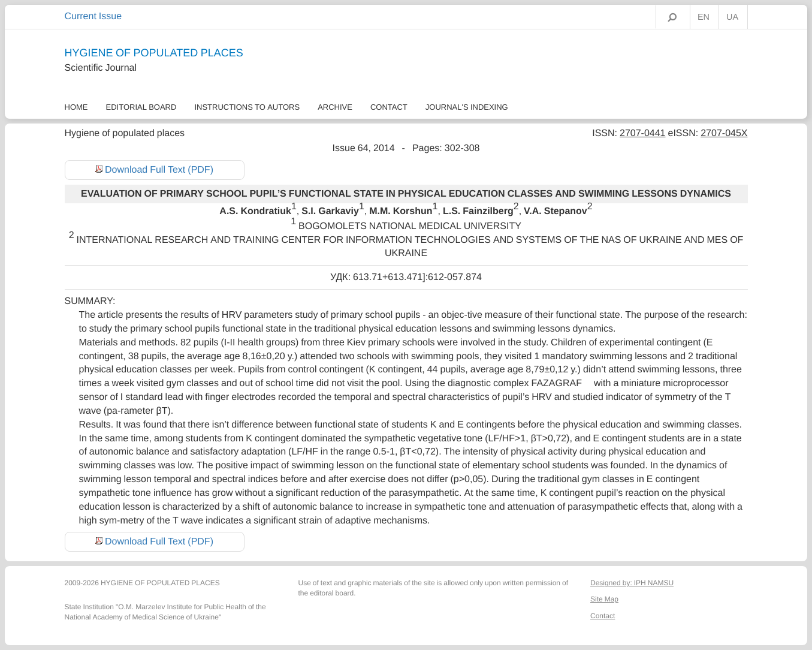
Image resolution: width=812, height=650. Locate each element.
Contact (389, 107)
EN (704, 17)
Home (76, 107)
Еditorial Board (141, 107)
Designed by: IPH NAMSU (632, 583)
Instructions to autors (247, 107)
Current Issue (93, 16)
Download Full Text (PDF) (159, 170)
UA (732, 17)
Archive (335, 107)
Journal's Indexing (467, 107)
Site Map (604, 599)
